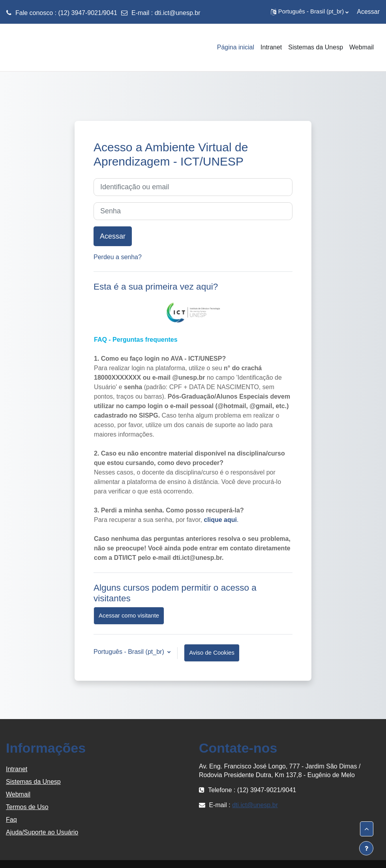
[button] (310, 12)
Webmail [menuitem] (362, 47)
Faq (11, 820)
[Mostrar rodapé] (366, 848)
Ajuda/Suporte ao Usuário (42, 832)
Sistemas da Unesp (33, 782)
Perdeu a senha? (118, 257)
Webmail (18, 794)
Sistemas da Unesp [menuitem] (316, 47)
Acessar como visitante (129, 616)
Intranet (17, 769)
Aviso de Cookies (212, 653)
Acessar (368, 12)
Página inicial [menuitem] (236, 47)
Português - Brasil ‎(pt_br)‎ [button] (130, 652)
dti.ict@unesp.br (178, 13)
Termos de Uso (27, 807)
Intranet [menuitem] (271, 47)
